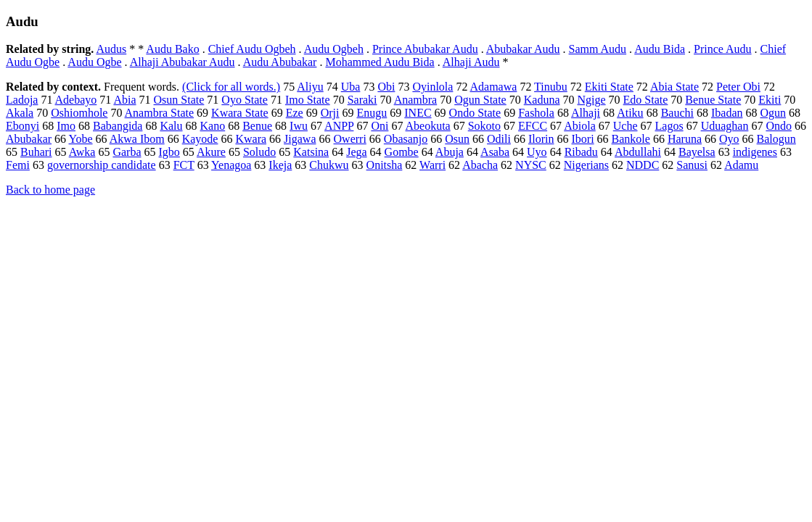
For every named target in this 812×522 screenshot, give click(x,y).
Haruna (685, 139)
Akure (211, 152)
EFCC (533, 126)
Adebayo (76, 100)
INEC (418, 113)
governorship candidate (102, 165)
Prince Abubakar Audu (425, 49)
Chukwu (329, 165)
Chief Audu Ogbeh (252, 49)
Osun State (179, 100)
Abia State (674, 87)
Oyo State (245, 100)
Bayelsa (697, 152)
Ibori (582, 139)
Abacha (480, 165)
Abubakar (29, 139)
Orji (330, 113)
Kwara (251, 139)
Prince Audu (723, 49)
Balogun (776, 139)
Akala (20, 113)
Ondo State (475, 113)
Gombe (402, 152)
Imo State (308, 100)
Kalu (171, 126)
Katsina (311, 152)
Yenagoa (231, 165)
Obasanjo (406, 139)
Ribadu (581, 152)
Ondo (779, 126)
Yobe (81, 139)
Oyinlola (432, 87)
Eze (295, 113)
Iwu (299, 126)
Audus (111, 49)
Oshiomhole (79, 113)
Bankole (631, 139)
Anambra (416, 100)
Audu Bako (172, 49)
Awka (82, 152)
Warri (432, 165)
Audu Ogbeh (334, 49)
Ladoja (22, 100)
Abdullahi (638, 152)
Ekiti (770, 100)
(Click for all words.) (231, 87)
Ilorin (541, 139)
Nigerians (586, 165)
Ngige (591, 100)
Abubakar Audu (523, 49)
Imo (66, 126)
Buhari (36, 152)
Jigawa (300, 139)
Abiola (580, 126)
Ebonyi (22, 126)
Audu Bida (660, 49)
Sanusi (692, 165)
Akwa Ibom (137, 139)
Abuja (450, 152)
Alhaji (586, 113)
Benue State (713, 100)
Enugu (372, 113)
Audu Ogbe (94, 62)
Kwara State (240, 113)
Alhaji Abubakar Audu (183, 62)
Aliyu (310, 87)
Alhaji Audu (471, 62)
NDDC (643, 165)
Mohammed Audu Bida (380, 62)
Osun (457, 139)
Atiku (630, 113)
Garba (127, 152)
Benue (257, 126)
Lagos (669, 126)
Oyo (729, 139)
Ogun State (480, 100)
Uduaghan (725, 126)
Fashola (536, 113)
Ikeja (280, 165)
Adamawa (494, 87)
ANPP (339, 126)
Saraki (362, 100)
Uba (351, 87)
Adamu (741, 165)
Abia (124, 100)
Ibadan (727, 113)
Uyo (537, 152)
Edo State (646, 100)
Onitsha (385, 165)
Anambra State (160, 113)
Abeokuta (428, 126)
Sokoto (484, 126)
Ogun (773, 113)
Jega (356, 152)
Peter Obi (738, 87)
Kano (213, 126)
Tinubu (551, 87)
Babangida (118, 126)
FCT (184, 165)
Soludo (259, 152)
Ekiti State (609, 87)
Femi (18, 165)
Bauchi (677, 113)
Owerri (350, 139)
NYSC (531, 165)
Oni (380, 126)
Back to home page (50, 190)
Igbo (169, 152)
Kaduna (542, 100)
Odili (499, 139)
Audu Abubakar (280, 62)
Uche (626, 126)
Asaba (495, 152)
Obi (386, 87)
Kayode (200, 139)
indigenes (755, 152)
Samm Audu (598, 49)
